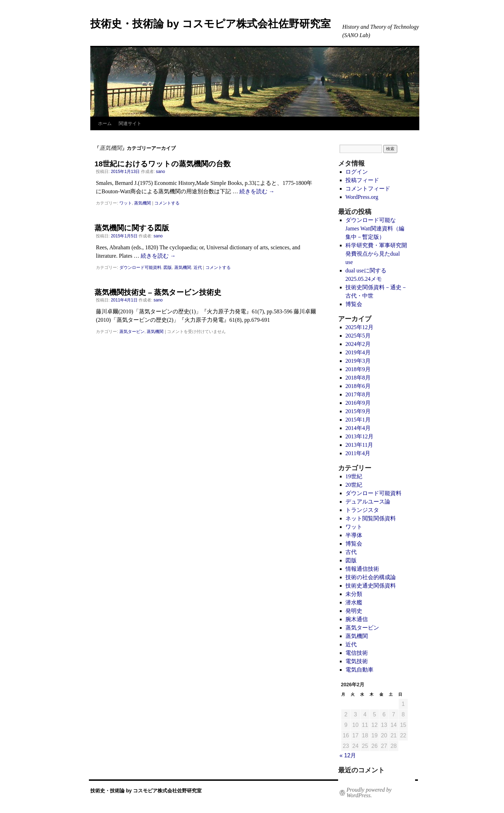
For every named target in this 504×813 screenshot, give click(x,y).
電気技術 (357, 661)
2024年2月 (358, 344)
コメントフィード (368, 189)
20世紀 (354, 485)
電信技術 (357, 653)
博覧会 (354, 304)
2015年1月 (358, 420)
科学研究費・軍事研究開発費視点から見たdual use (376, 254)
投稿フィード (362, 180)
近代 (198, 267)
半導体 (354, 535)
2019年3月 (358, 361)
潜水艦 (354, 602)
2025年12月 (359, 327)
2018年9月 (358, 369)
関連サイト (130, 123)
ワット (126, 203)
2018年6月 (358, 386)
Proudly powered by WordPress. (369, 793)
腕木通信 (357, 619)
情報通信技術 (362, 569)
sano (160, 172)
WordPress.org (362, 197)
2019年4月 (358, 352)
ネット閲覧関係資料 (371, 518)
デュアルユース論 (368, 502)
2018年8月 (358, 378)
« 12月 (348, 755)
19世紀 (354, 476)
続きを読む (257, 191)
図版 (168, 267)
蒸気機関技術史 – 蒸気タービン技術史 (158, 292)
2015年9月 (358, 411)
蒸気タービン (132, 332)
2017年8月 (358, 394)
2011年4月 (358, 453)
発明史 (354, 611)
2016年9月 (358, 403)
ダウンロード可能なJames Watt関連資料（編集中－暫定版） (375, 228)
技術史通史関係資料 (371, 586)
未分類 (354, 594)
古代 (351, 552)
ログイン (357, 172)
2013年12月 (359, 436)
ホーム (105, 123)
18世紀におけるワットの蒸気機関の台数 (163, 164)
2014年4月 (358, 428)
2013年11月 (359, 445)
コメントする (167, 203)
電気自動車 (359, 670)
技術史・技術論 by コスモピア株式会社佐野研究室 (211, 24)
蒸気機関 (142, 203)
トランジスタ (362, 510)
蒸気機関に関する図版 (132, 228)
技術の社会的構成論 (371, 577)
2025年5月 (358, 336)
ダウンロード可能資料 (140, 267)
